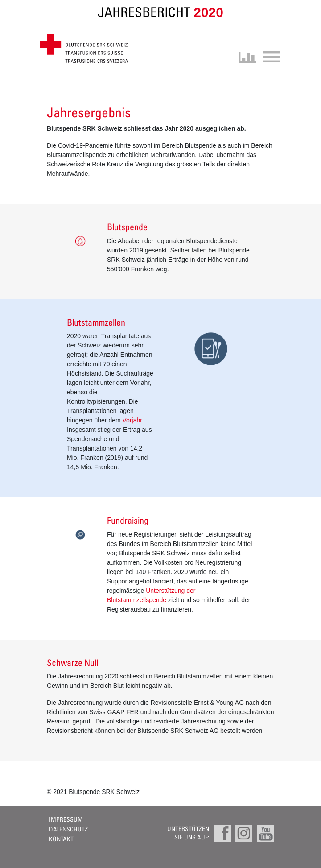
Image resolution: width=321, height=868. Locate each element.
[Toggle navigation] (269, 56)
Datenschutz (68, 829)
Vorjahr (132, 420)
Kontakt (61, 839)
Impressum (66, 819)
